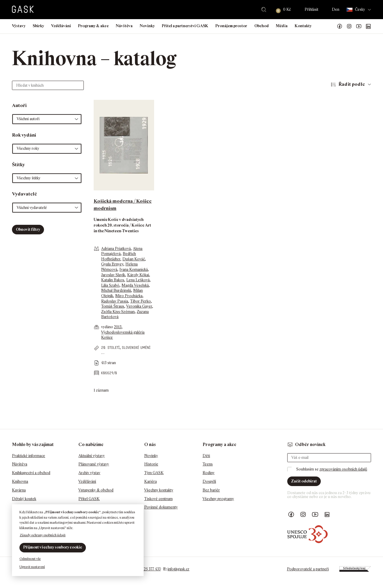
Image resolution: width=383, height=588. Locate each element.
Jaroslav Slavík (113, 275)
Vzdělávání (61, 26)
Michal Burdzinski (116, 290)
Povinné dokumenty (161, 507)
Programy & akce (93, 26)
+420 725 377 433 (147, 569)
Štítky (18, 165)
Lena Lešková (138, 280)
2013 (118, 327)
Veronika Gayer (139, 306)
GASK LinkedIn (368, 26)
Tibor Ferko (140, 301)
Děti (206, 456)
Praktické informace (29, 456)
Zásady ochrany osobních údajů (43, 535)
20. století (110, 348)
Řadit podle (352, 84)
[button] (47, 119)
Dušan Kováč (134, 259)
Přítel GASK (89, 499)
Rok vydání (24, 135)
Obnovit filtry (28, 229)
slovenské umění (136, 348)
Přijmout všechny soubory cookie (53, 547)
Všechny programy (218, 499)
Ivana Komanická (134, 269)
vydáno (108, 327)
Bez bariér (211, 490)
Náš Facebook (340, 26)
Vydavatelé (25, 194)
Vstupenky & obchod (96, 490)
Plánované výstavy (94, 464)
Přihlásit (311, 9)
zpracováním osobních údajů (343, 469)
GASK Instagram (349, 26)
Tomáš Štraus (113, 306)
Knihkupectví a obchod (31, 473)
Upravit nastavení (32, 567)
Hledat (264, 10)
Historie (151, 464)
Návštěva (124, 26)
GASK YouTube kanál (359, 26)
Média (282, 26)
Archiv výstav (89, 473)
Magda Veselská (135, 285)
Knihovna (20, 481)
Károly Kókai (138, 275)
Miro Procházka (129, 296)
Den (336, 9)
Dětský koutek (24, 499)
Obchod (262, 26)
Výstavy (19, 26)
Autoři (19, 105)
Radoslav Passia (115, 301)
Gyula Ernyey (112, 264)
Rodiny (209, 473)
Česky (356, 10)
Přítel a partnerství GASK (185, 26)
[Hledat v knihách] (48, 85)
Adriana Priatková (116, 249)
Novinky (147, 26)
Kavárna (19, 490)
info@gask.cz (178, 569)
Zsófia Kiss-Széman (118, 312)
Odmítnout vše (30, 559)
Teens (208, 464)
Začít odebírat (304, 481)
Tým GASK (154, 473)
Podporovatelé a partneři (308, 569)
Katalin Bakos (113, 280)
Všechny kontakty (159, 490)
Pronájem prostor (231, 26)
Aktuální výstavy (92, 456)
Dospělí (209, 481)
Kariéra (151, 481)
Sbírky (38, 26)
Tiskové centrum (158, 499)
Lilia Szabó (110, 285)
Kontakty (303, 26)
